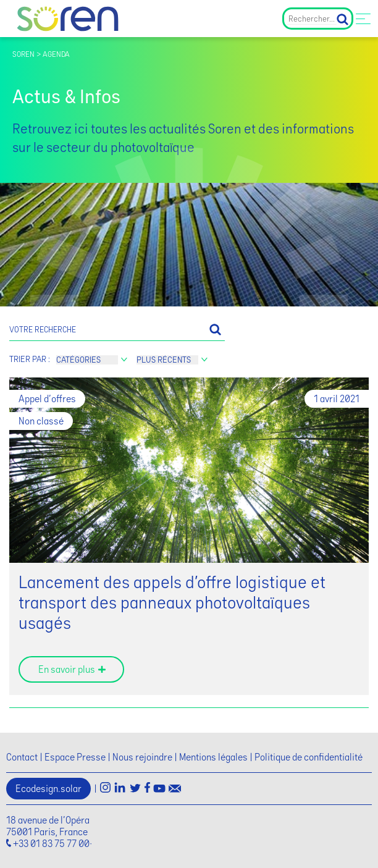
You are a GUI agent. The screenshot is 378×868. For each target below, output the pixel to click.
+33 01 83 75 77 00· (52, 844)
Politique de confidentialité (309, 757)
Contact (22, 757)
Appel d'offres (47, 399)
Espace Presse (75, 757)
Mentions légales (213, 757)
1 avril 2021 (337, 399)
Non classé (41, 421)
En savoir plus (67, 669)
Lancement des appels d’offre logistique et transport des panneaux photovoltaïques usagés (172, 603)
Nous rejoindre (142, 757)
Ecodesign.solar (48, 789)
